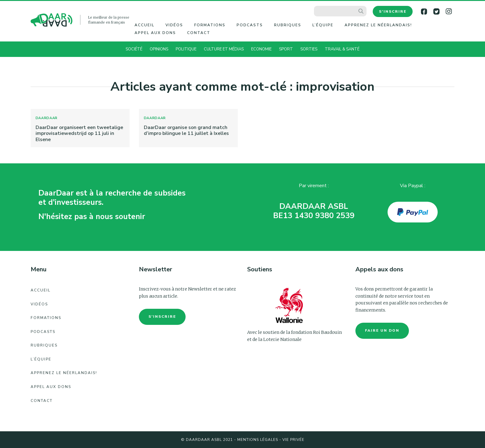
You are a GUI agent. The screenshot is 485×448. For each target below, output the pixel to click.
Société (134, 49)
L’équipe (323, 25)
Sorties (309, 49)
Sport (286, 49)
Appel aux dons (155, 33)
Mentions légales (258, 440)
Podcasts (250, 25)
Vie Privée (293, 440)
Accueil (144, 25)
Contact (199, 33)
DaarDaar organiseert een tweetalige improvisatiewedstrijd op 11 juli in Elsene (79, 133)
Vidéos (174, 25)
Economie (261, 49)
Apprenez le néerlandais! (378, 25)
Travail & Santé (342, 49)
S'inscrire (393, 11)
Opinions (159, 49)
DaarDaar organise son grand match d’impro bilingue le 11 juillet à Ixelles (186, 130)
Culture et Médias (224, 49)
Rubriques (288, 25)
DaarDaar (47, 118)
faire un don (382, 330)
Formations (210, 25)
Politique (186, 49)
